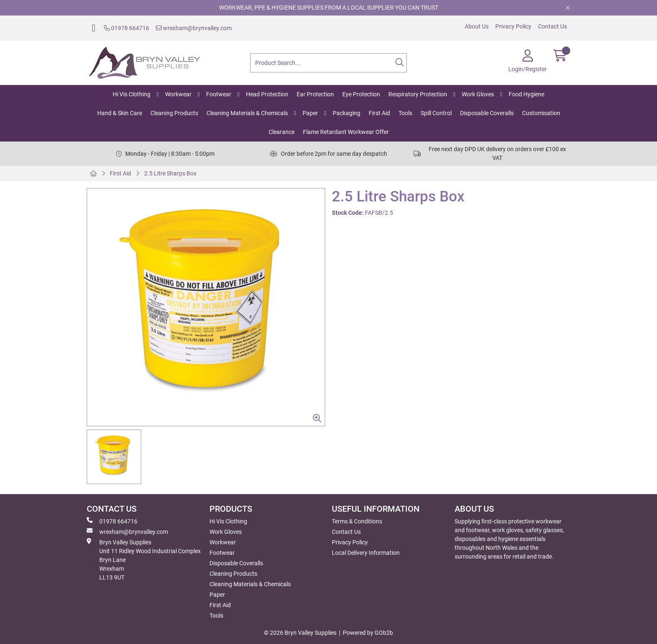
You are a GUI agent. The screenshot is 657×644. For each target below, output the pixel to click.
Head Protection (267, 94)
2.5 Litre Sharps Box (170, 173)
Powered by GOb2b (368, 633)
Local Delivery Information (366, 553)
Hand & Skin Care (120, 113)
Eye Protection (361, 94)
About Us (477, 26)
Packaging (347, 113)
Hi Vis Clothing (132, 94)
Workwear (178, 94)
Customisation (541, 113)
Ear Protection (315, 94)
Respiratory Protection (418, 94)
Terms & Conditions (357, 521)
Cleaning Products (174, 113)
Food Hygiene (526, 94)
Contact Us (552, 26)
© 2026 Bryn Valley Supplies (300, 633)
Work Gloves (478, 94)
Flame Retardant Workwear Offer (346, 132)
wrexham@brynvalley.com (194, 28)
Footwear (219, 94)
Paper (310, 113)
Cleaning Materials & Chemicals (247, 113)
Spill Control (436, 113)
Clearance (282, 132)
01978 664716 (127, 28)
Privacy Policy (513, 26)
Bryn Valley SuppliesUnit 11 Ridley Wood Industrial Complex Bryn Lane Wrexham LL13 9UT (144, 559)
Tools (405, 113)
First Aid (379, 113)
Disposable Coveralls (487, 113)
